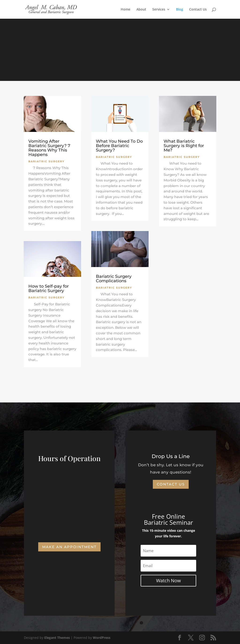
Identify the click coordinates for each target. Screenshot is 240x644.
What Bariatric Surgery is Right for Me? (184, 146)
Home (126, 10)
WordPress (102, 638)
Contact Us (198, 10)
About (141, 10)
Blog (180, 10)
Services (159, 10)
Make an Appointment (69, 547)
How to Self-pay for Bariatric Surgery (49, 288)
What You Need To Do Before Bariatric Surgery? (119, 146)
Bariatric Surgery (46, 161)
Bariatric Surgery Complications (114, 279)
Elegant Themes (57, 638)
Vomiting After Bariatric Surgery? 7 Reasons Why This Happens (49, 148)
